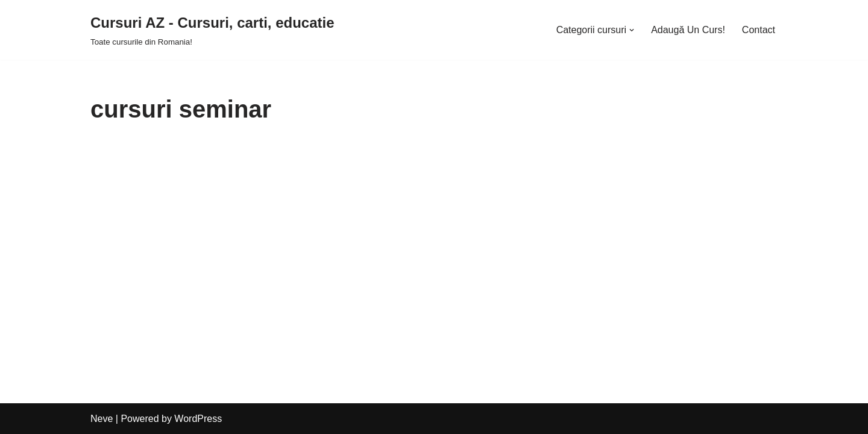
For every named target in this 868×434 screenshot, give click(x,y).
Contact (759, 30)
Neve (102, 419)
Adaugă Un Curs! (688, 30)
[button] (632, 30)
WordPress (198, 419)
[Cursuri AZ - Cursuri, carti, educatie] (212, 30)
